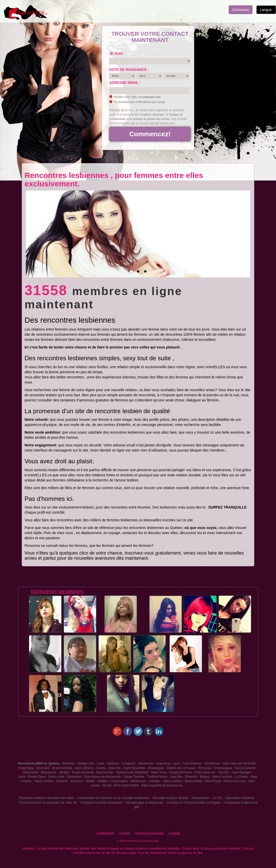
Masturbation (200, 798)
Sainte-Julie (56, 777)
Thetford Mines (157, 777)
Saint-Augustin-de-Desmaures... (163, 785)
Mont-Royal (213, 781)
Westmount (138, 781)
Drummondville (62, 768)
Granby (101, 768)
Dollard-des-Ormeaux (181, 768)
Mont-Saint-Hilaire (126, 785)
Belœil (90, 781)
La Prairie (241, 777)
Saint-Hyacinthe (134, 768)
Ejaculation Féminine (240, 798)
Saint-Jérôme (84, 768)
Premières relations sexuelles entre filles (46, 798)
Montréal (68, 763)
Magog (205, 777)
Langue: (266, 10)
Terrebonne (212, 763)
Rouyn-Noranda (83, 772)
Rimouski (205, 768)
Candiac (154, 781)
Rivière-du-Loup (234, 781)
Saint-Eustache (245, 768)
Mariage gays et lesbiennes (145, 803)
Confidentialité (105, 833)
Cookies (125, 833)
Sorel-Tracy (159, 772)
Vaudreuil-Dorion (181, 772)
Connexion (241, 10)
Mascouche (49, 772)
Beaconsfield (194, 781)
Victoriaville (30, 772)
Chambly (191, 777)
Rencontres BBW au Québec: (39, 763)
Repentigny (26, 768)
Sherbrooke (146, 763)
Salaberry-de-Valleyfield (132, 772)
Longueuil (129, 763)
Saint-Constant (222, 777)
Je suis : (117, 53)
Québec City (85, 763)
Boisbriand (74, 777)
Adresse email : (125, 83)
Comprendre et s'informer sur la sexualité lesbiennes (113, 798)
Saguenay (163, 763)
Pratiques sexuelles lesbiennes (101, 803)
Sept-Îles (176, 777)
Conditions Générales (152, 115)
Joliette (102, 781)
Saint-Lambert (44, 781)
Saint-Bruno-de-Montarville (102, 777)
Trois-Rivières (192, 763)
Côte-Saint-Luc (205, 772)
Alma (22, 777)
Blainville (115, 768)
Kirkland (62, 781)
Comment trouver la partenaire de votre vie (48, 803)
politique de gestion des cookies (151, 119)
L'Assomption (119, 781)
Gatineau (113, 763)
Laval (100, 763)
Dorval (107, 785)
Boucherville (105, 772)
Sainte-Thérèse (134, 777)
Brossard (43, 768)
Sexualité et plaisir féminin (170, 798)
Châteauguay (223, 768)
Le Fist (218, 798)
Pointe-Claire (37, 777)
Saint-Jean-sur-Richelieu (239, 763)
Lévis (177, 763)
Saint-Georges (242, 772)
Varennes (76, 781)
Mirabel (64, 772)
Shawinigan (156, 768)
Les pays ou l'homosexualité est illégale (194, 803)
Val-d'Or (223, 772)
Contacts (174, 833)
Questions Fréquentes (149, 833)
